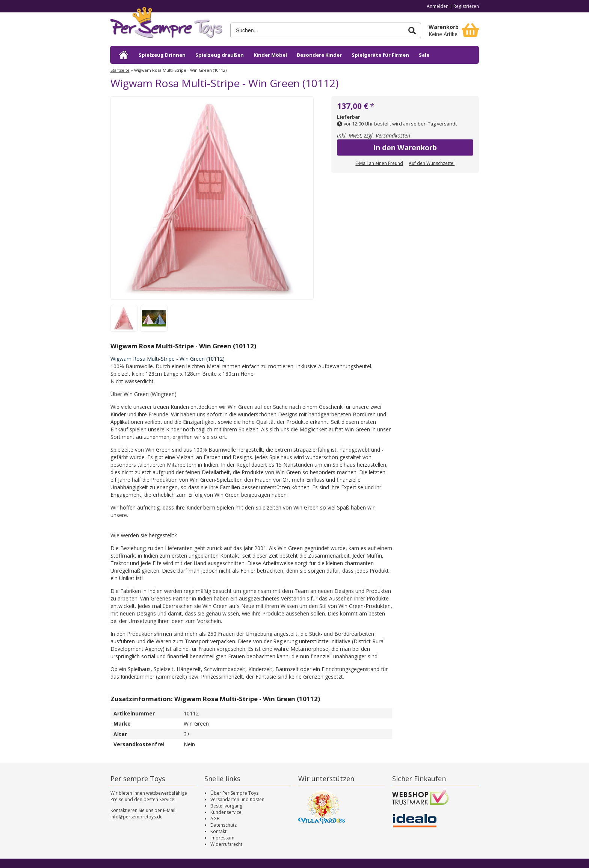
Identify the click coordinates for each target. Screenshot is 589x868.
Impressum (222, 838)
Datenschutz (224, 825)
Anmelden (438, 6)
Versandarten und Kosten (237, 799)
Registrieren (466, 6)
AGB (215, 819)
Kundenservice (226, 812)
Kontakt (218, 831)
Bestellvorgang (226, 806)
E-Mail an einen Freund (379, 163)
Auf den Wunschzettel (432, 163)
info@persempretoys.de (137, 817)
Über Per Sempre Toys (234, 793)
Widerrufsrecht (226, 844)
